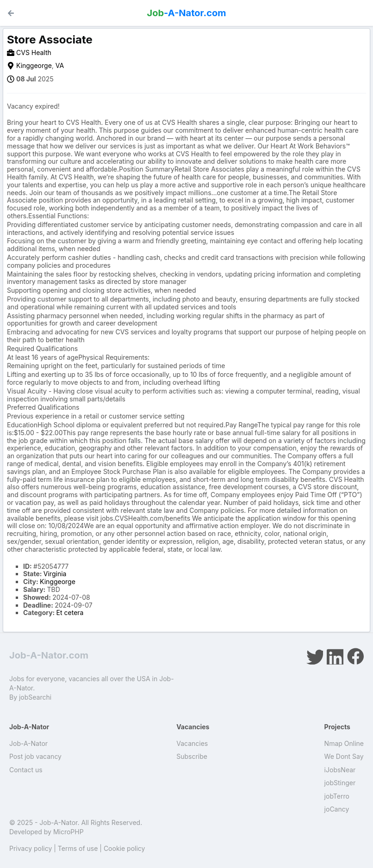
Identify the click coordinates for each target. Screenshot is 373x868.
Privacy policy (31, 848)
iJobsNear (340, 770)
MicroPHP (68, 832)
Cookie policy (124, 848)
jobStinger (340, 783)
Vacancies (192, 743)
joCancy (337, 809)
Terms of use (78, 848)
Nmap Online (344, 743)
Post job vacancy (35, 756)
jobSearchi (35, 697)
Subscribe (192, 756)
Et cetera (70, 613)
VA (60, 65)
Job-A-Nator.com (49, 655)
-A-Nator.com (187, 13)
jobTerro (337, 796)
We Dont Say (344, 756)
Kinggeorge (34, 65)
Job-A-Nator (28, 743)
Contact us (26, 770)
